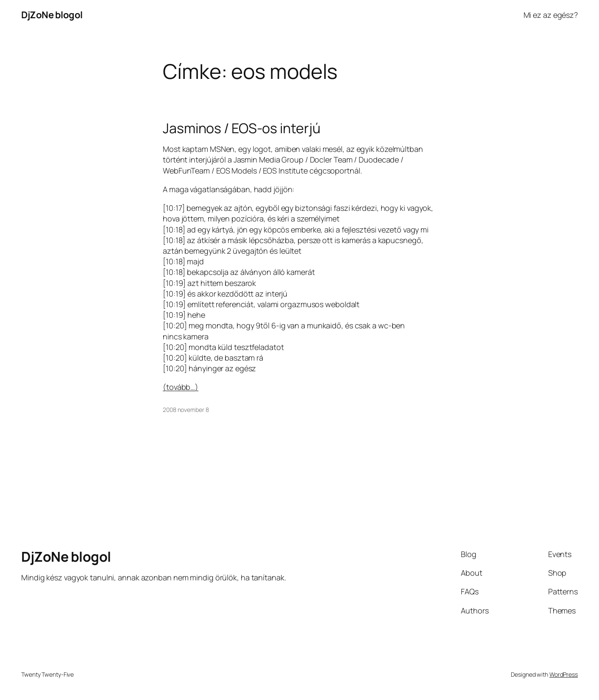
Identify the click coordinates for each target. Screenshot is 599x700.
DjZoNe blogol (52, 15)
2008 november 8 (186, 410)
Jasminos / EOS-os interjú (242, 128)
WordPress (564, 674)
